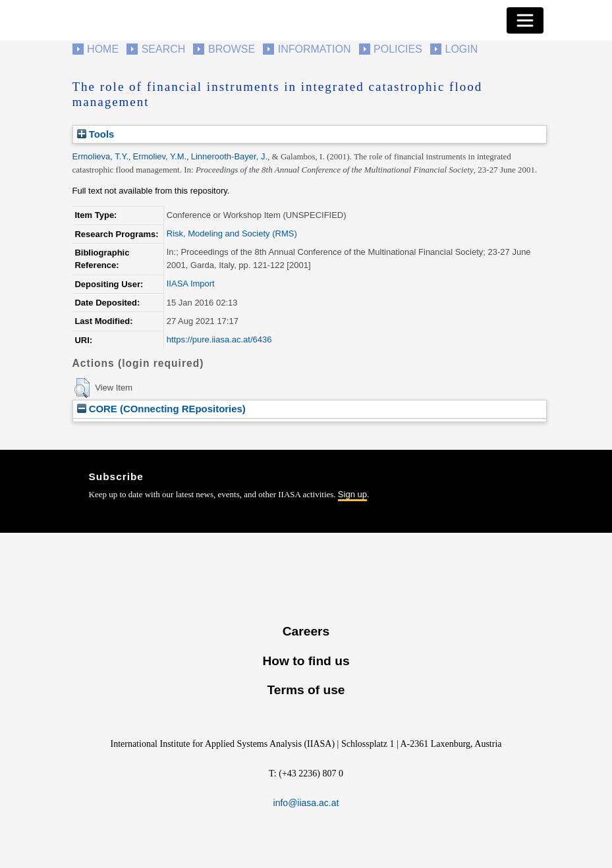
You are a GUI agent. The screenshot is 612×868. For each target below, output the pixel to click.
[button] (82, 388)
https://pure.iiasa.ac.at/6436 (219, 339)
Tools (96, 134)
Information (315, 49)
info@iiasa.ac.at (306, 803)
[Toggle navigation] (525, 20)
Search (164, 49)
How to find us (306, 661)
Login (462, 49)
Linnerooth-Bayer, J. (229, 156)
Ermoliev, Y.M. (160, 156)
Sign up (352, 494)
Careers (306, 631)
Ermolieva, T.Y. (101, 156)
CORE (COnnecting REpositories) (161, 409)
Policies (398, 49)
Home (103, 49)
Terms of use (306, 690)
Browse (232, 49)
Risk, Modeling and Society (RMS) (232, 233)
